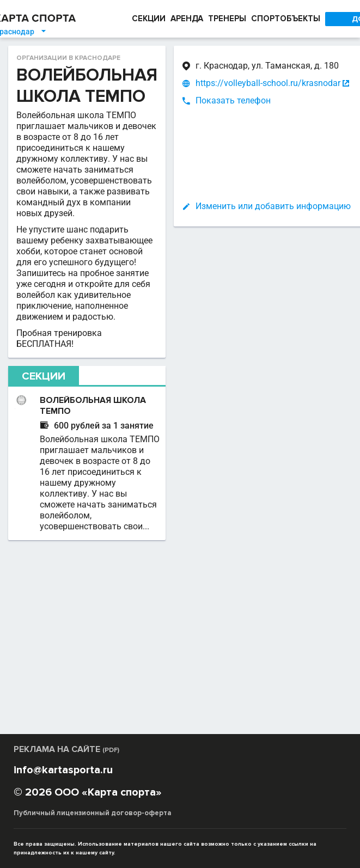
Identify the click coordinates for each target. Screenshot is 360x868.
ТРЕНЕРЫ (227, 19)
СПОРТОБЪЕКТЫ (286, 19)
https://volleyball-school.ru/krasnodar (228, 83)
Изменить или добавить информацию (233, 206)
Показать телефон (193, 100)
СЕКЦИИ (149, 19)
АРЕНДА (187, 19)
